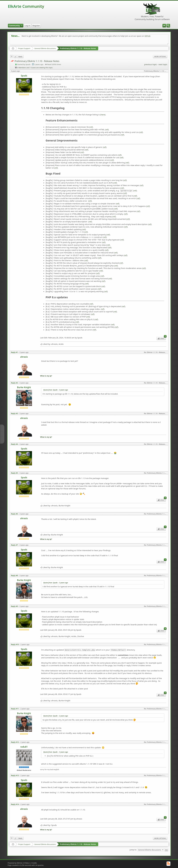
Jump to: (133, 850)
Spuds (24, 76)
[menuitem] (168, 26)
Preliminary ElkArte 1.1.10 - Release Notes (78, 48)
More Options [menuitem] (160, 57)
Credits (34, 863)
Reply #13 (15, 775)
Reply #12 (15, 742)
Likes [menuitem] (162, 338)
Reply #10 (15, 644)
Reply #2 (14, 383)
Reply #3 (14, 413)
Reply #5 (14, 473)
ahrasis (24, 357)
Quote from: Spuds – (56, 390)
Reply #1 (14, 352)
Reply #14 (15, 804)
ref (91, 127)
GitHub (147, 36)
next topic (163, 64)
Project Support (24, 48)
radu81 (24, 747)
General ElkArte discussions (45, 48)
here (103, 115)
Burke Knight (24, 387)
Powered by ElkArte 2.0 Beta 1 (19, 863)
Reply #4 (14, 444)
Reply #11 (15, 709)
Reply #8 (14, 575)
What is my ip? (46, 376)
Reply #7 (14, 545)
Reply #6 (14, 514)
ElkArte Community (26, 6)
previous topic (151, 64)
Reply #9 (14, 606)
